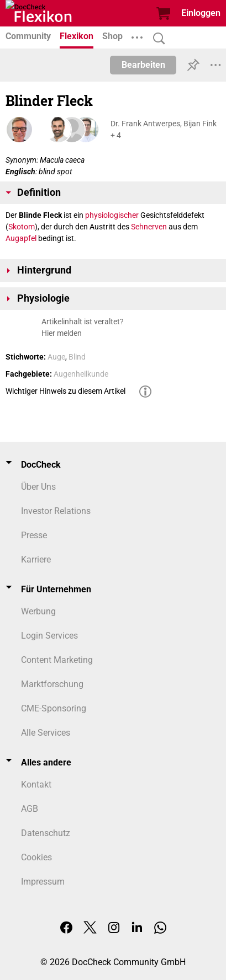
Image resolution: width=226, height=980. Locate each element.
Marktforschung (52, 684)
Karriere (36, 559)
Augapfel (21, 238)
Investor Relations (56, 511)
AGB (30, 809)
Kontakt (36, 784)
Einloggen (201, 13)
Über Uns (38, 487)
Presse (34, 535)
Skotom (22, 227)
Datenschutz (46, 833)
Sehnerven (149, 227)
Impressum (43, 882)
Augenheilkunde (81, 374)
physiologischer (112, 215)
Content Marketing (57, 660)
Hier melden (62, 333)
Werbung (38, 611)
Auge (56, 357)
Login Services (49, 636)
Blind (77, 357)
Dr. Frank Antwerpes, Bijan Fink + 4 (164, 129)
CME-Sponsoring (54, 708)
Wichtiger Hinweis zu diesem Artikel (65, 391)
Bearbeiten (143, 65)
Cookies (36, 857)
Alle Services (46, 733)
